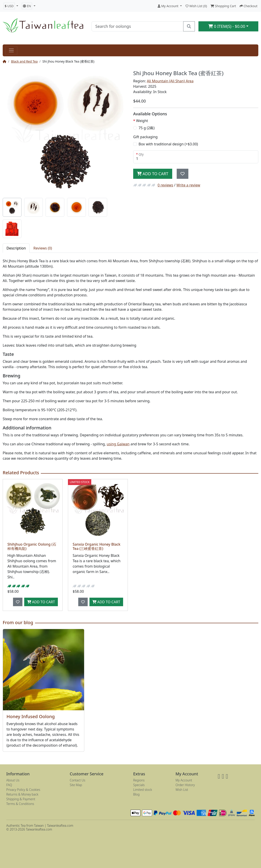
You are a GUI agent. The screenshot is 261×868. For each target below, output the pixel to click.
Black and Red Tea (24, 61)
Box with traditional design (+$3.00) (168, 144)
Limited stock (143, 790)
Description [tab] (16, 248)
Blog (136, 794)
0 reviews (165, 185)
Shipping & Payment (21, 799)
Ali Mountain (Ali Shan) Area (170, 81)
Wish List (182, 790)
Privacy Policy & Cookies (23, 790)
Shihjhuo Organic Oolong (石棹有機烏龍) (32, 546)
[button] (11, 6)
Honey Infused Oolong (31, 716)
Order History (185, 785)
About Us (13, 780)
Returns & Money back (22, 794)
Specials (139, 785)
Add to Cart (153, 174)
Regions (139, 780)
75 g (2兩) (147, 128)
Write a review (188, 185)
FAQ (9, 785)
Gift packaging (145, 137)
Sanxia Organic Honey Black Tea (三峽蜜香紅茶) (97, 546)
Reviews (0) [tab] (43, 248)
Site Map (76, 785)
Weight (142, 121)
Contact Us (77, 780)
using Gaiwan (118, 444)
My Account (184, 780)
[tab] (12, 207)
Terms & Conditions (20, 804)
